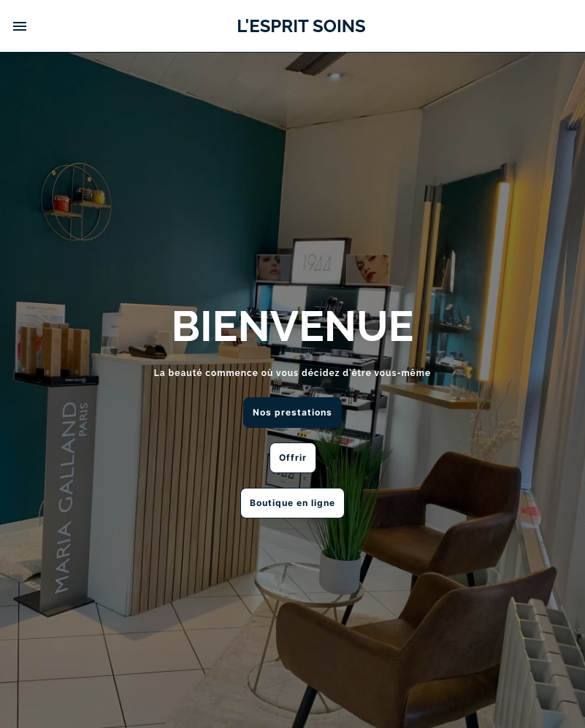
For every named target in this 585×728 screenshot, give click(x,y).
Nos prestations (292, 412)
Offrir (293, 457)
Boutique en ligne (292, 503)
